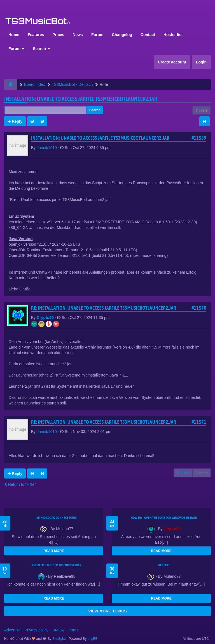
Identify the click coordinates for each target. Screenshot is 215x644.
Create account (172, 62)
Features (36, 35)
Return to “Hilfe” (20, 484)
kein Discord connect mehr (57, 518)
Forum (97, 35)
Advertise (12, 630)
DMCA (58, 630)
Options (183, 473)
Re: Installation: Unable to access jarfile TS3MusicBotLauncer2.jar (104, 308)
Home (14, 35)
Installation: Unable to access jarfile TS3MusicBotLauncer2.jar (81, 99)
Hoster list (173, 35)
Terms (73, 630)
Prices (58, 35)
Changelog (122, 35)
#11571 (199, 422)
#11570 (199, 308)
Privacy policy (36, 630)
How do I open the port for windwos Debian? (164, 518)
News (78, 35)
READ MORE (54, 551)
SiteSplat (59, 639)
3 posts (202, 110)
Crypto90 (45, 318)
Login (201, 62)
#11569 (199, 138)
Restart (164, 565)
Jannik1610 (47, 148)
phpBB (93, 639)
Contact (148, 35)
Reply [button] (15, 121)
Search (41, 49)
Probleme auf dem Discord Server (57, 565)
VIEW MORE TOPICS (107, 611)
